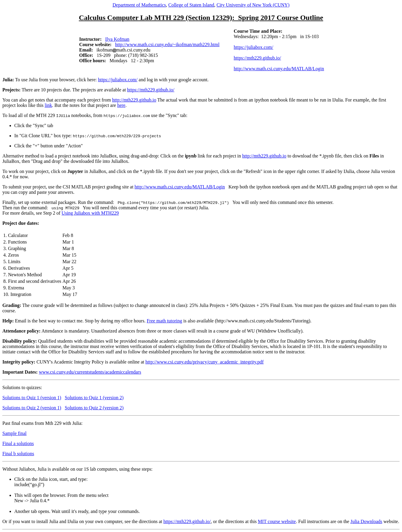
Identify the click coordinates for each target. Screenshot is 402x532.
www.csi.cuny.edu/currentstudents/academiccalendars (90, 372)
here (121, 105)
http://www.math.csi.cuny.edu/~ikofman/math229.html (167, 45)
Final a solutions (18, 443)
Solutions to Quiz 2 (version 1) (32, 408)
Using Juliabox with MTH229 (90, 213)
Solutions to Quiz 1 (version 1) (32, 398)
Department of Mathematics (139, 5)
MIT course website (277, 521)
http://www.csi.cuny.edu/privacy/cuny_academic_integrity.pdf (205, 362)
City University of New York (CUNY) (253, 5)
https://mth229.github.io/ (257, 58)
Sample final (14, 433)
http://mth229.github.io (134, 100)
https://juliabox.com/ (253, 47)
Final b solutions (18, 454)
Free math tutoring (164, 321)
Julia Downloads (366, 521)
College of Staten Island (191, 5)
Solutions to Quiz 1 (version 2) (94, 398)
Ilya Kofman (117, 39)
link (48, 105)
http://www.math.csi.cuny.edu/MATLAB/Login (279, 69)
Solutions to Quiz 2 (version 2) (94, 408)
